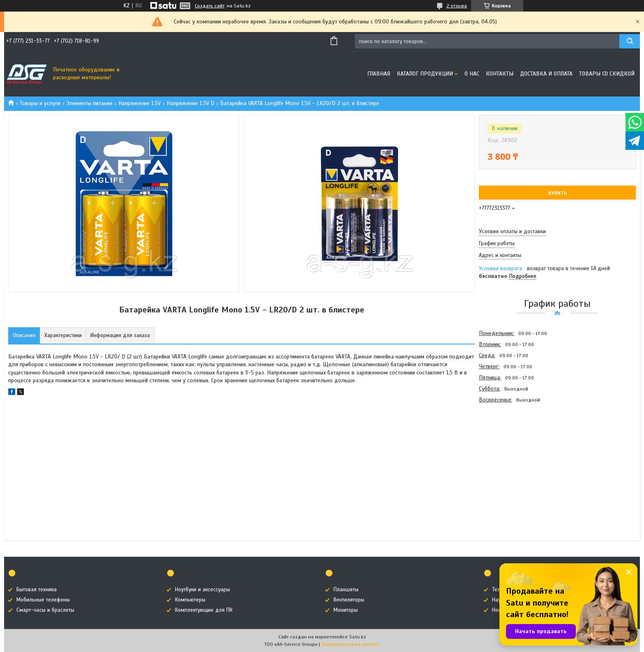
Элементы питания (90, 103)
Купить (558, 193)
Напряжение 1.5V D (191, 103)
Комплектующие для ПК (204, 610)
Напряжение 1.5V (139, 103)
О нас (472, 74)
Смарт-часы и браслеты (45, 610)
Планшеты (346, 590)
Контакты (500, 74)
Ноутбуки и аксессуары (202, 590)
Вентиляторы (349, 600)
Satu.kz (358, 637)
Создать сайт (210, 6)
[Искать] (630, 41)
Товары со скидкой (607, 74)
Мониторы (346, 610)
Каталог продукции (425, 74)
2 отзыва (457, 6)
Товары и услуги (40, 103)
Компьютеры (190, 600)
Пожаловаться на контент (351, 644)
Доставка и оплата (546, 74)
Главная (379, 74)
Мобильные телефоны (43, 600)
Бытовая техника (37, 590)
